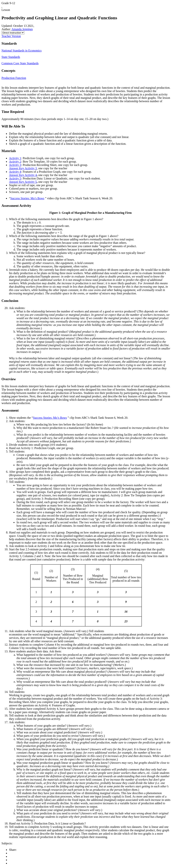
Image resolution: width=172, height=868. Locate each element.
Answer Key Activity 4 (23, 175)
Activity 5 (15, 178)
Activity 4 (15, 172)
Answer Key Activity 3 (23, 168)
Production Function (14, 78)
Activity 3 (15, 165)
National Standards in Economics (22, 51)
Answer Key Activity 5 (23, 182)
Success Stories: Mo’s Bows (27, 198)
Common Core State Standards (20, 63)
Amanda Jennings (22, 29)
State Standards (11, 57)
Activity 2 (15, 162)
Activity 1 (15, 158)
